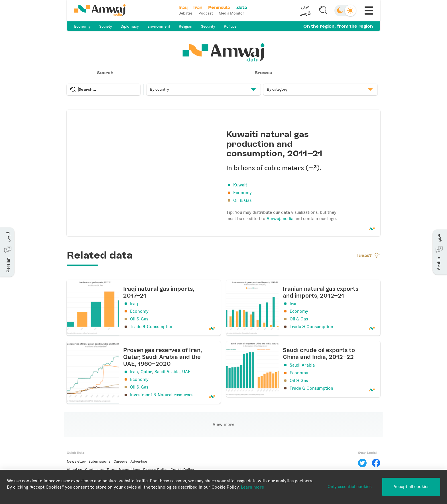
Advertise (139, 461)
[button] (305, 11)
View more (223, 424)
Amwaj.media (280, 219)
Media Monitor (231, 13)
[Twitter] (362, 463)
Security (208, 26)
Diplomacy (130, 26)
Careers (120, 461)
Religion (186, 26)
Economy (82, 26)
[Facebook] (376, 463)
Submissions (99, 461)
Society (106, 26)
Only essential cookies (350, 487)
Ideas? (369, 255)
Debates (186, 13)
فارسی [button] (305, 14)
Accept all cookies (411, 487)
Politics (230, 26)
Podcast (206, 13)
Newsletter (76, 461)
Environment (159, 26)
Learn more (252, 487)
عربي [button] (305, 7)
